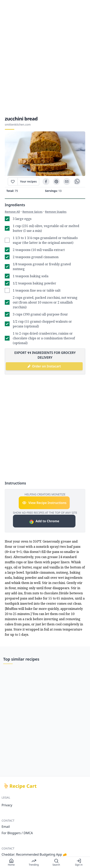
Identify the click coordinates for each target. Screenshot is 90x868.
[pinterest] (56, 182)
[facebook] (46, 182)
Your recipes (28, 181)
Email (6, 827)
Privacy (7, 805)
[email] (67, 182)
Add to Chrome (44, 522)
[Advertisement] (45, 58)
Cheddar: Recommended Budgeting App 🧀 (34, 854)
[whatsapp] (77, 182)
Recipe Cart (23, 786)
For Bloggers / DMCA (17, 833)
